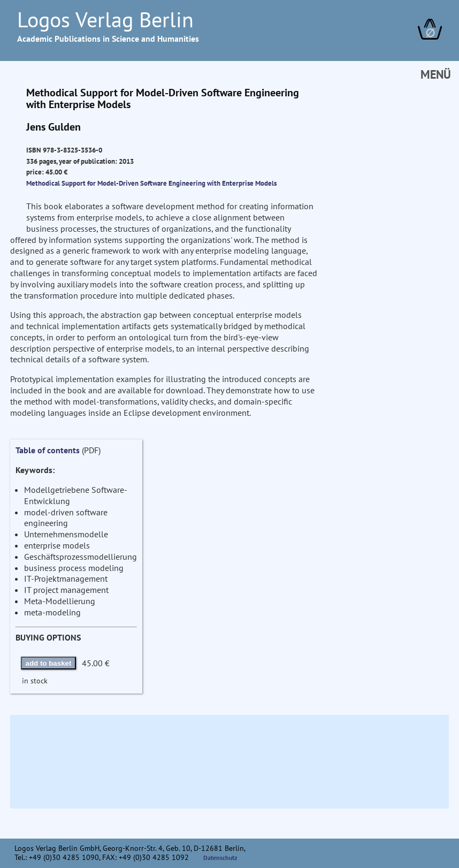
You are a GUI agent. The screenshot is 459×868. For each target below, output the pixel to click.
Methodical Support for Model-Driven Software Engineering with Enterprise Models (151, 183)
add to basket (49, 663)
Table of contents (48, 450)
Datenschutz (220, 858)
